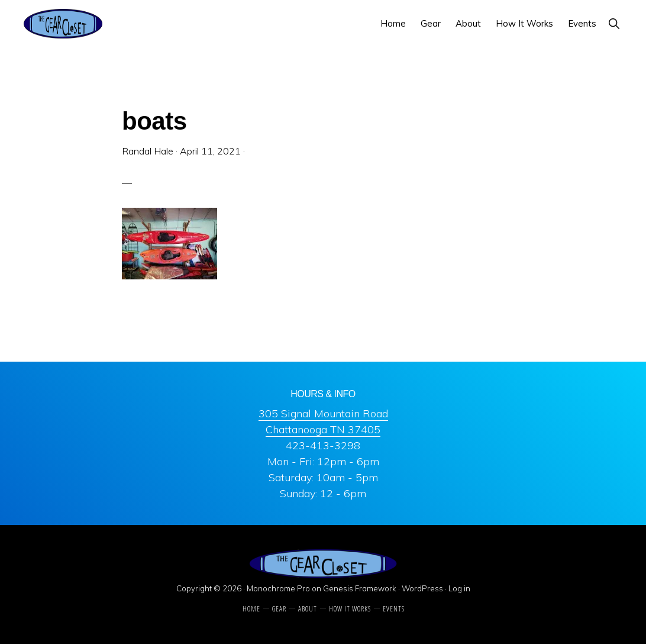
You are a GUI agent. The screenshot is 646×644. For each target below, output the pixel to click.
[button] (614, 23)
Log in (459, 588)
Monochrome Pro (278, 588)
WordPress (422, 588)
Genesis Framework (360, 588)
